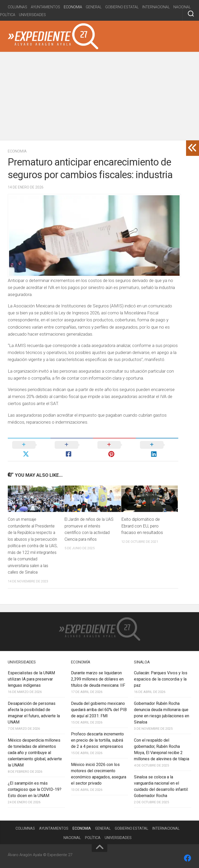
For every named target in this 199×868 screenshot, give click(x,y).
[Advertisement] (99, 96)
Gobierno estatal (122, 7)
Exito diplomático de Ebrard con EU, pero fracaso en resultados (142, 517)
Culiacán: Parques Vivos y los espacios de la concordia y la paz (161, 677)
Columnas (17, 7)
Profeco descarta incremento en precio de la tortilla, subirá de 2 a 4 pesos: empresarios (97, 738)
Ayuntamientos (45, 7)
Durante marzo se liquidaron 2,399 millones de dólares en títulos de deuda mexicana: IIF (98, 677)
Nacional (182, 7)
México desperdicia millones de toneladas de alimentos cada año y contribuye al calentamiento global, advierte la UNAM (35, 750)
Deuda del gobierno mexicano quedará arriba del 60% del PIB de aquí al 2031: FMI (99, 707)
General (94, 7)
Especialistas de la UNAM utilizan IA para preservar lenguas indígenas (31, 677)
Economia (73, 7)
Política (8, 15)
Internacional (156, 7)
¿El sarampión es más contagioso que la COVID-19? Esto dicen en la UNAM (35, 787)
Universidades (32, 15)
